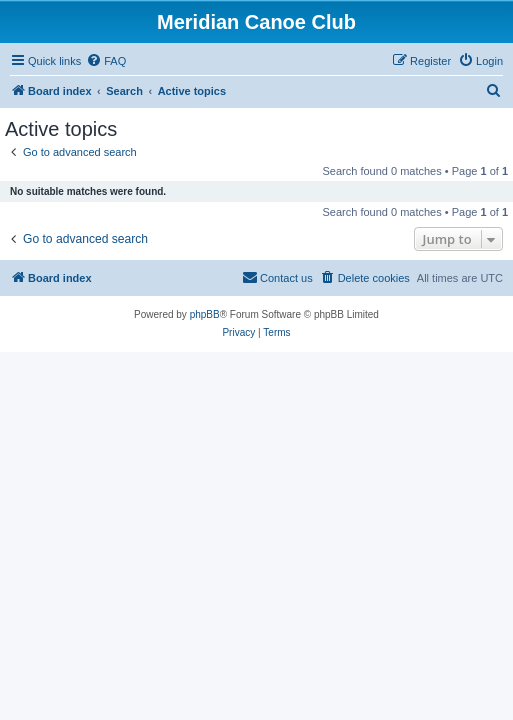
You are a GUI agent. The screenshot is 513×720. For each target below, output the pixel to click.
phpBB (205, 314)
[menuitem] (106, 61)
